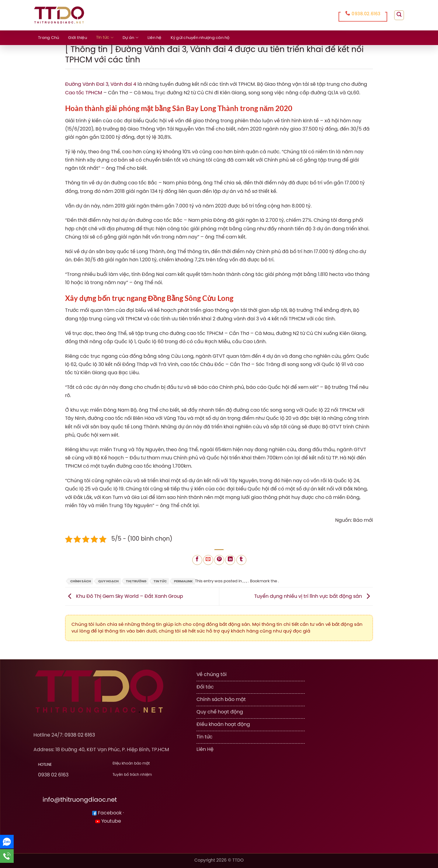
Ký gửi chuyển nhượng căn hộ (200, 38)
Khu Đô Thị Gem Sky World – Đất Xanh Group (124, 596)
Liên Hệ (205, 748)
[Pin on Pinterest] (219, 559)
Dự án (130, 38)
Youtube (108, 821)
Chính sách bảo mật (221, 699)
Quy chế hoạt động (220, 711)
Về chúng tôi (212, 675)
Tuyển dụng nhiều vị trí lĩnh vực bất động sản (314, 596)
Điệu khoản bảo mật (131, 763)
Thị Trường (136, 581)
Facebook (107, 813)
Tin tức (105, 38)
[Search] (399, 15)
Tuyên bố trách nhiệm (132, 774)
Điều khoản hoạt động (223, 723)
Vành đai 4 (123, 84)
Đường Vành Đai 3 (87, 84)
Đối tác (205, 687)
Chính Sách (81, 581)
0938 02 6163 (80, 735)
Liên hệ (155, 38)
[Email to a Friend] (208, 559)
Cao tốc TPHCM (84, 93)
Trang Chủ (49, 38)
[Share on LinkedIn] (230, 559)
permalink (183, 581)
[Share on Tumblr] (241, 559)
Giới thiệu (78, 38)
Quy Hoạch (108, 581)
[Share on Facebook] (197, 559)
